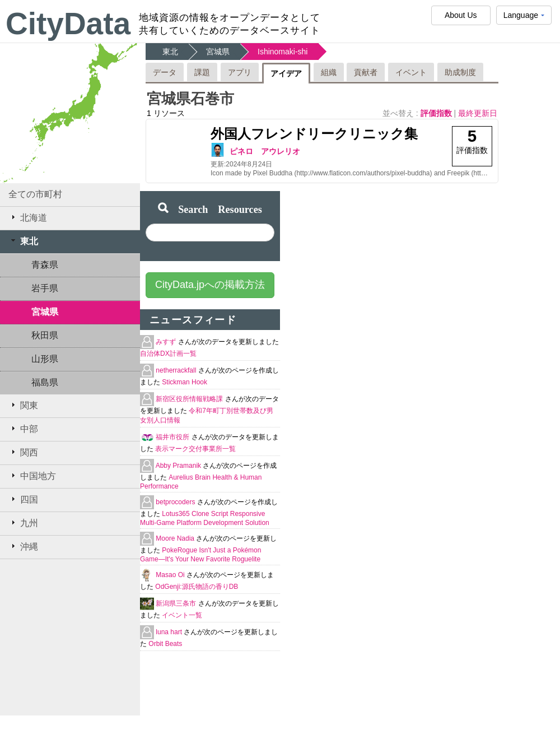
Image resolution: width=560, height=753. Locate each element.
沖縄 (23, 546)
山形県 (45, 359)
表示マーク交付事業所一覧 (195, 449)
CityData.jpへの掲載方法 (210, 285)
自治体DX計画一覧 (168, 354)
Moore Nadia (176, 538)
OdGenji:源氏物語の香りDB (197, 587)
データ (165, 72)
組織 (329, 72)
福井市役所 (173, 437)
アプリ (240, 72)
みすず (167, 342)
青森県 (45, 265)
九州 (23, 523)
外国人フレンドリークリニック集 (314, 134)
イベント (411, 72)
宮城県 (45, 312)
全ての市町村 (35, 194)
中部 (23, 429)
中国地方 (32, 476)
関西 (23, 452)
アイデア (286, 73)
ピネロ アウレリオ (265, 151)
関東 (23, 405)
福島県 (45, 382)
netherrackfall (177, 370)
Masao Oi (171, 575)
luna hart (170, 632)
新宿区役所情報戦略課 (190, 399)
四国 (23, 499)
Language (524, 18)
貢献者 (366, 72)
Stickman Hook (185, 382)
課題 (202, 72)
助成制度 (460, 72)
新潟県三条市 (177, 603)
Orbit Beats (165, 644)
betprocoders (176, 502)
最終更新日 (478, 113)
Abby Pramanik (179, 466)
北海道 (28, 217)
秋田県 (45, 335)
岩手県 (45, 288)
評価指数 (437, 113)
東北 (23, 241)
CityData (68, 24)
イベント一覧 (182, 615)
